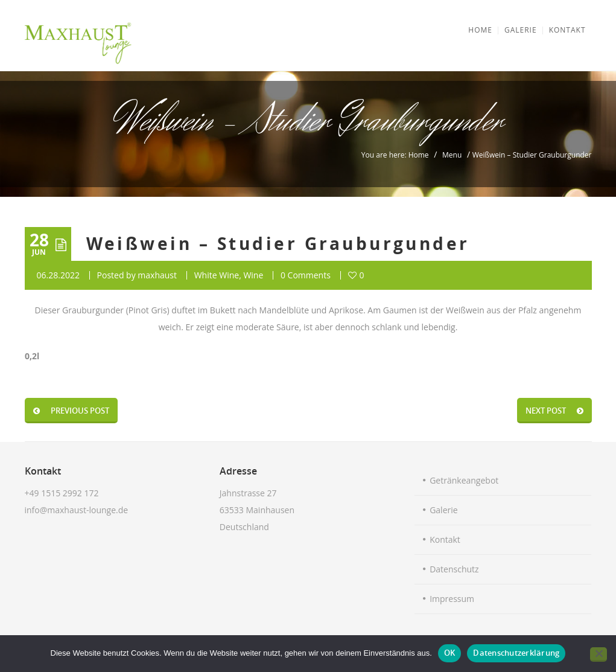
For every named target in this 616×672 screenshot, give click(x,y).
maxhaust (157, 275)
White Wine (217, 275)
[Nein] (599, 654)
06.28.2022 (58, 275)
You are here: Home (395, 155)
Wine (253, 275)
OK (450, 653)
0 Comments (306, 275)
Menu (452, 155)
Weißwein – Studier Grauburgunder (278, 244)
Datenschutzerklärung (516, 653)
